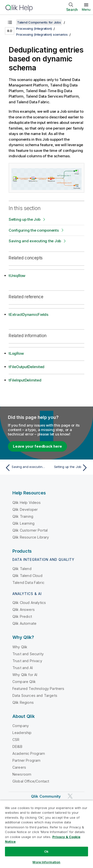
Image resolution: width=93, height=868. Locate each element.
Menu (86, 9)
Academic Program (29, 753)
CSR (16, 740)
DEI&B (17, 746)
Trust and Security (28, 654)
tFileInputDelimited (25, 380)
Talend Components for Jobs (39, 22)
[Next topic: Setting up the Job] (68, 468)
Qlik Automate (24, 623)
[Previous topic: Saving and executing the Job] (25, 468)
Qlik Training (23, 516)
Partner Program (26, 760)
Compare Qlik (24, 682)
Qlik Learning (23, 523)
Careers (19, 767)
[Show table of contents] (10, 22)
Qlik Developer (25, 509)
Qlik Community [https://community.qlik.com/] (46, 796)
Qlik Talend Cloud (27, 576)
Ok (46, 851)
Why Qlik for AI (25, 675)
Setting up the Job (25, 219)
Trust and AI (23, 668)
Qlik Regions (23, 702)
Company (21, 726)
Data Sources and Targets (35, 695)
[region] (46, 834)
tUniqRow (17, 276)
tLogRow (16, 353)
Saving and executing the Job (35, 241)
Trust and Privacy (27, 661)
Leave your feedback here (37, 446)
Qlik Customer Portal (30, 530)
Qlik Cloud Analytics (29, 603)
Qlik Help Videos (27, 502)
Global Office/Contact (31, 781)
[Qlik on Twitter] (70, 796)
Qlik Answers (24, 610)
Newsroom (22, 774)
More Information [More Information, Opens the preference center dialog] (46, 862)
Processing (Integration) (34, 28)
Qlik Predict (22, 616)
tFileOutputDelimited (27, 367)
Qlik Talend (22, 569)
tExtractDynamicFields (29, 314)
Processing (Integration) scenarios (42, 34)
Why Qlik (20, 647)
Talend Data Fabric (28, 583)
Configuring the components (34, 230)
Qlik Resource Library (31, 537)
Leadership (22, 733)
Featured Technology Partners (38, 689)
